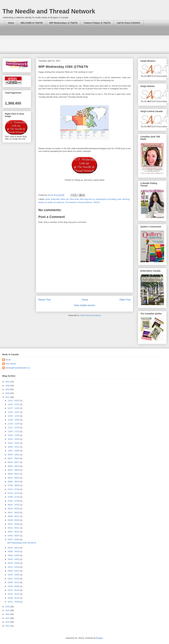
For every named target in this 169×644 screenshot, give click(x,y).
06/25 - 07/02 (14, 505)
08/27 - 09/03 (14, 470)
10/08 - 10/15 (14, 447)
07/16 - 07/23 (14, 493)
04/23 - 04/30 (14, 539)
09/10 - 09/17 (14, 462)
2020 (8, 386)
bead (48, 199)
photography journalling (106, 199)
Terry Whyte (11, 364)
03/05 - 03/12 (14, 571)
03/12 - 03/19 (14, 567)
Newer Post (45, 300)
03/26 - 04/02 (14, 559)
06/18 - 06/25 (14, 509)
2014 (8, 614)
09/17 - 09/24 (14, 458)
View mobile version (84, 305)
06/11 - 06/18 (14, 512)
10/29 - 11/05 (14, 435)
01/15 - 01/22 (14, 594)
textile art (42, 202)
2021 (8, 382)
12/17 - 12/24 (14, 408)
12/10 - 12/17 (14, 412)
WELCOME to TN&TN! (32, 23)
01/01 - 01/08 (14, 602)
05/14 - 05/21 (14, 528)
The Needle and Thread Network (49, 11)
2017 (8, 397)
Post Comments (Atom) (91, 315)
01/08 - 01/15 (14, 598)
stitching (126, 199)
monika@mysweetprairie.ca (18, 368)
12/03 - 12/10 (14, 416)
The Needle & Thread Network (79, 202)
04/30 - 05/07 (14, 536)
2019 (8, 389)
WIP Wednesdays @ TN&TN (63, 23)
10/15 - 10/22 (14, 443)
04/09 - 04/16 (14, 551)
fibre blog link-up (87, 199)
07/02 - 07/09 (14, 501)
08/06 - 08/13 (14, 482)
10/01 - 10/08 (14, 451)
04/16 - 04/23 (14, 548)
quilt (119, 199)
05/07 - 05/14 (14, 532)
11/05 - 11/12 (14, 431)
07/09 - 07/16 (14, 497)
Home (11, 23)
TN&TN (96, 202)
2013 (8, 618)
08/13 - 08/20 (14, 478)
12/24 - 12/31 (14, 404)
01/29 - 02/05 (14, 586)
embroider (55, 199)
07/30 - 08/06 (14, 485)
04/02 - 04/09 (14, 555)
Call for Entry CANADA (129, 23)
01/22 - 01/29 (14, 590)
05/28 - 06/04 (14, 520)
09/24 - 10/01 (14, 455)
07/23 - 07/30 (14, 489)
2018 (8, 393)
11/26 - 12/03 (14, 420)
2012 (8, 622)
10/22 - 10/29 (14, 439)
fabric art (65, 199)
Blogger (99, 638)
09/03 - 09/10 (14, 466)
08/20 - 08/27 (14, 474)
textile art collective (56, 202)
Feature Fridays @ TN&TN (97, 23)
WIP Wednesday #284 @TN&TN (22, 543)
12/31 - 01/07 (14, 401)
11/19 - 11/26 (14, 424)
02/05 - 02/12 (14, 582)
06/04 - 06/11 (14, 516)
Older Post (125, 300)
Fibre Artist (74, 199)
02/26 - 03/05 (14, 575)
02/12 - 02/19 (14, 579)
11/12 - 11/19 (14, 427)
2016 (8, 607)
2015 (8, 610)
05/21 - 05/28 (14, 524)
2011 (8, 626)
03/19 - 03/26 (14, 563)
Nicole (8, 360)
